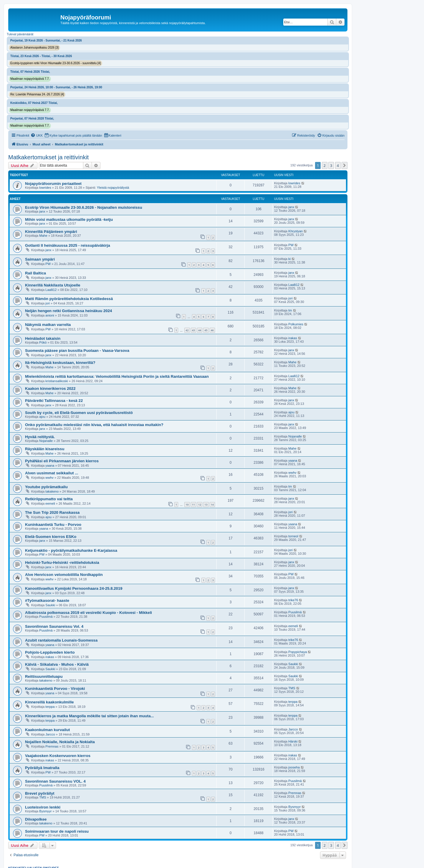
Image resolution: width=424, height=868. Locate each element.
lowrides (45, 188)
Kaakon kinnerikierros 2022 (50, 389)
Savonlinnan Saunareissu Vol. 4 (54, 626)
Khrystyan (295, 231)
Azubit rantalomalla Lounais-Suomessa (61, 640)
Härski (293, 741)
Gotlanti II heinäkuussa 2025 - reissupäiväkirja (68, 245)
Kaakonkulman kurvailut (47, 730)
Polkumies (296, 324)
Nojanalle (46, 441)
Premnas (52, 746)
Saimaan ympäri (40, 259)
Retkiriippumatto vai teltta (49, 499)
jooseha (294, 767)
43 (193, 330)
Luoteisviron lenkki (43, 807)
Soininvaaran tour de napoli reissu (57, 831)
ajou (42, 417)
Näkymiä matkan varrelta (48, 325)
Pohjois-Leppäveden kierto (50, 652)
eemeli (50, 503)
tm (290, 310)
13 (206, 505)
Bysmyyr (45, 811)
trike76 (293, 600)
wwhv (49, 478)
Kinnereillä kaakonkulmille (49, 702)
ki (289, 259)
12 (200, 505)
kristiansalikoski (57, 381)
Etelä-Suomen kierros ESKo (51, 537)
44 (200, 330)
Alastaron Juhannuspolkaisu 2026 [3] (34, 48)
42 (187, 330)
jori (48, 303)
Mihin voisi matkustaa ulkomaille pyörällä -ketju (69, 220)
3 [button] (331, 165)
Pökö (43, 342)
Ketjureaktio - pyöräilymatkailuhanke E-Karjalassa (71, 550)
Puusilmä (46, 617)
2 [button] (325, 165)
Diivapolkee (36, 819)
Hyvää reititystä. (40, 437)
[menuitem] (37, 135)
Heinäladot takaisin (43, 338)
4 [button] (338, 165)
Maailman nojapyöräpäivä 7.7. (30, 79)
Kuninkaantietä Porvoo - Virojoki (55, 689)
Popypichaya (298, 652)
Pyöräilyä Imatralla (42, 768)
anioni (50, 315)
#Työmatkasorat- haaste (47, 601)
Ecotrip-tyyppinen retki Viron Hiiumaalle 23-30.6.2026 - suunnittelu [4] (56, 63)
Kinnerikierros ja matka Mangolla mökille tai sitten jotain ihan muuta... (90, 716)
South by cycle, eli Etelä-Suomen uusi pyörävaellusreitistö (79, 413)
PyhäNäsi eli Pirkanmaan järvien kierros (62, 461)
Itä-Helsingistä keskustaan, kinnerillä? (60, 363)
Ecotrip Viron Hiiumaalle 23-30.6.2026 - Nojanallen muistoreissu (84, 207)
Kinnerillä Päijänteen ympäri (51, 232)
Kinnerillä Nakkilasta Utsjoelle (53, 285)
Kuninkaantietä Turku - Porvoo (53, 525)
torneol (293, 536)
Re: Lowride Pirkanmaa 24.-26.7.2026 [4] (37, 94)
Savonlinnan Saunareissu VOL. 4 (55, 781)
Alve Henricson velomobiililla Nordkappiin (64, 575)
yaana (50, 466)
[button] (344, 165)
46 (212, 330)
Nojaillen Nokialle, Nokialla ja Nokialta (60, 742)
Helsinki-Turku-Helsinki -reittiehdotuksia (62, 563)
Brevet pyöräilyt (40, 793)
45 (206, 330)
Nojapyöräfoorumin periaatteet (53, 184)
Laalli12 (51, 290)
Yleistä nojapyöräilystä (113, 188)
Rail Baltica (35, 273)
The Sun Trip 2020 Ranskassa (52, 512)
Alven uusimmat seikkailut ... (52, 473)
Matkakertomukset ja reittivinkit (48, 157)
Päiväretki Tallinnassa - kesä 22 (54, 401)
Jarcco (50, 734)
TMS (292, 688)
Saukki (50, 605)
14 (212, 505)
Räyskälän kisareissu (45, 449)
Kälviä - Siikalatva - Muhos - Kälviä (57, 664)
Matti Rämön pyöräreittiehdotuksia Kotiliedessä (69, 299)
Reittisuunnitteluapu (44, 676)
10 (187, 505)
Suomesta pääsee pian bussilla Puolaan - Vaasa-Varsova (77, 351)
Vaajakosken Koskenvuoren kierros (58, 756)
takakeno (52, 491)
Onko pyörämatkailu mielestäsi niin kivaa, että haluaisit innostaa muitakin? (94, 425)
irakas (293, 338)
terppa (50, 707)
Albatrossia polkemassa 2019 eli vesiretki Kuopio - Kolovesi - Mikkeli (88, 613)
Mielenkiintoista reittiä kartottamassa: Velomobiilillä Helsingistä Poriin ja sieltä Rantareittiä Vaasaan (117, 376)
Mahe (43, 236)
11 (193, 505)
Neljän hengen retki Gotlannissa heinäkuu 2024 (68, 311)
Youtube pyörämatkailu (46, 487)
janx (42, 211)
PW (291, 245)
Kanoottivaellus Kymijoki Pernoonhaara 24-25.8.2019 (74, 588)
